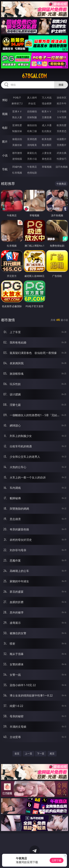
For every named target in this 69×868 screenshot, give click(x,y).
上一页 (29, 754)
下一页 (41, 754)
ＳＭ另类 (62, 117)
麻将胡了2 (17, 103)
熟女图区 (47, 145)
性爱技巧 (62, 159)
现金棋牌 (47, 103)
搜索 (61, 85)
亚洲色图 (32, 139)
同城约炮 (17, 167)
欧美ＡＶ (47, 111)
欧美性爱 (62, 125)
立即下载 (57, 860)
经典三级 (32, 131)
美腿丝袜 (17, 145)
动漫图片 (62, 139)
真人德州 (32, 98)
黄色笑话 (47, 159)
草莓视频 (47, 167)
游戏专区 (62, 98)
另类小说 (32, 159)
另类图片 (62, 145)
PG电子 (17, 98)
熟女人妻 (17, 117)
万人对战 (47, 98)
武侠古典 (62, 153)
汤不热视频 (62, 167)
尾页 (52, 754)
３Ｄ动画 (62, 111)
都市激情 (17, 153)
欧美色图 (47, 139)
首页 (17, 754)
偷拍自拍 (32, 125)
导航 (5, 169)
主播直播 (47, 117)
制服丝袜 (17, 131)
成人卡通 (47, 125)
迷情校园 (17, 159)
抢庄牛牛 (62, 103)
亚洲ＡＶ (17, 111)
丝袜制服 (32, 117)
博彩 (5, 100)
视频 (5, 114)
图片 (5, 142)
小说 (5, 155)
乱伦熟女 (47, 131)
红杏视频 (17, 173)
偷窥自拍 (17, 139)
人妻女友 (47, 153)
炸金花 (32, 103)
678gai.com (34, 76)
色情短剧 (32, 173)
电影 (5, 128)
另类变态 (62, 131)
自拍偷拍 (32, 111)
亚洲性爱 (17, 125)
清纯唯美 (32, 145)
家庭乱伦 (32, 153)
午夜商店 (32, 167)
